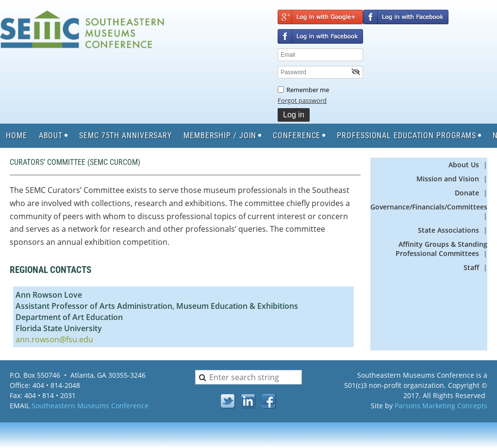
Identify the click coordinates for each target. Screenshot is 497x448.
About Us (464, 165)
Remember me (308, 90)
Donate (467, 193)
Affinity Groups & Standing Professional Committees (441, 249)
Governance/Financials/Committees (429, 207)
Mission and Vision (449, 179)
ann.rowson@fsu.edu (54, 339)
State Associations (448, 230)
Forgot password (302, 100)
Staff (471, 267)
